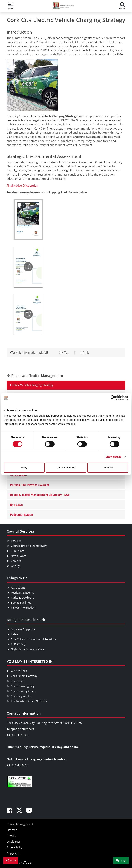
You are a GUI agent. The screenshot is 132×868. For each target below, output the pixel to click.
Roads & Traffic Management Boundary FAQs (40, 495)
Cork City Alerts (21, 696)
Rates (14, 634)
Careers (16, 561)
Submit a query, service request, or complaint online (43, 747)
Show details (114, 457)
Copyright (13, 853)
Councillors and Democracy (29, 546)
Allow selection (66, 467)
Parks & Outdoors (22, 598)
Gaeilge (16, 566)
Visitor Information (23, 608)
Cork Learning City (23, 686)
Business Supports (23, 629)
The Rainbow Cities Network (29, 701)
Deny (24, 467)
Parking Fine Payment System (30, 485)
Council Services (20, 531)
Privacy (11, 836)
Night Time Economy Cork (28, 649)
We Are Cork (19, 671)
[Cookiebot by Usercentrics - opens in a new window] (113, 398)
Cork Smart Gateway (24, 676)
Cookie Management (20, 824)
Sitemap (12, 830)
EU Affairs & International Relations (34, 639)
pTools (27, 863)
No (88, 352)
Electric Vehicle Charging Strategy (32, 385)
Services (16, 541)
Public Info (18, 551)
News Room (19, 556)
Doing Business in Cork (26, 620)
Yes (67, 352)
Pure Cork (17, 681)
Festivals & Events (22, 593)
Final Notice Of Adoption (22, 186)
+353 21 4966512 (17, 765)
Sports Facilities (21, 603)
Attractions (18, 587)
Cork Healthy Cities (23, 691)
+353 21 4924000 (17, 735)
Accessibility (15, 847)
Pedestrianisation (22, 515)
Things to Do (17, 578)
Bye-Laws (16, 505)
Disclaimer (14, 842)
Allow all (108, 467)
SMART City (18, 644)
